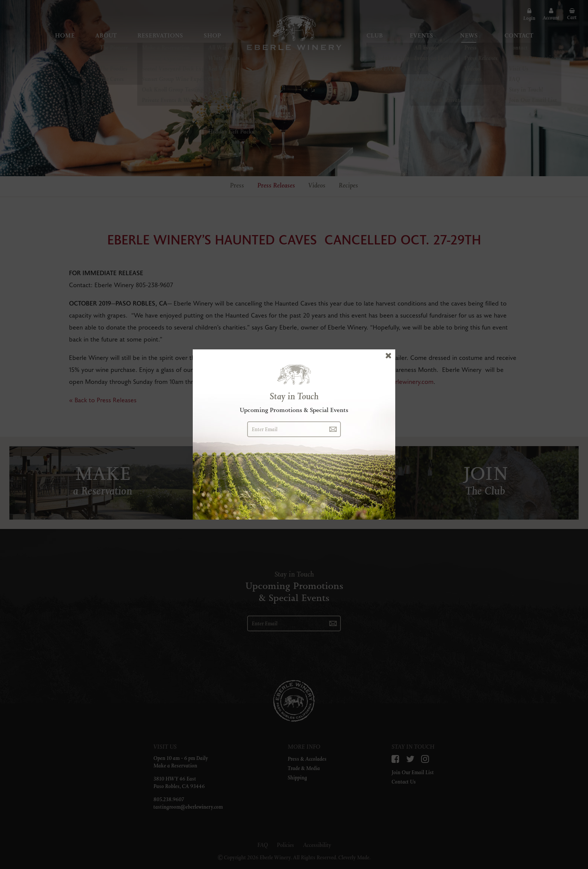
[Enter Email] (286, 429)
